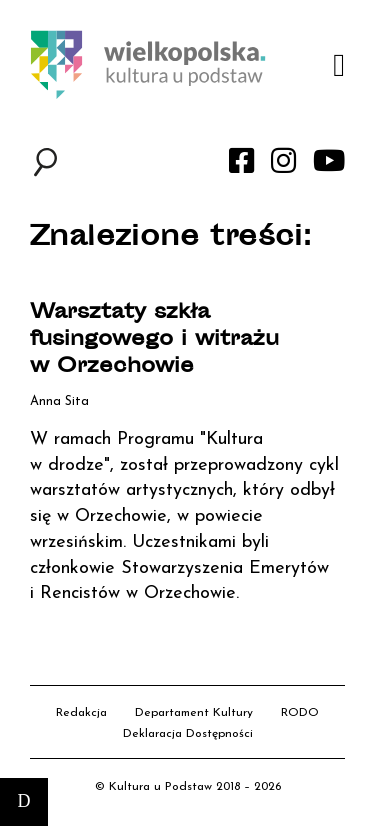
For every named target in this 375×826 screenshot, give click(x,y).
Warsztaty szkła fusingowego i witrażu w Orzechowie (154, 340)
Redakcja (81, 713)
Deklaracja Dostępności (188, 734)
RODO (300, 713)
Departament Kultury (194, 713)
